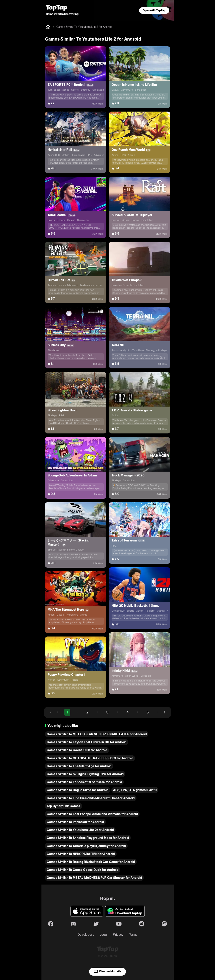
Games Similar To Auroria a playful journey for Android (86, 846)
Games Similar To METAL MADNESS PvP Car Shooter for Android (94, 878)
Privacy (118, 935)
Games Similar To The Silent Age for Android (79, 766)
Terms (133, 935)
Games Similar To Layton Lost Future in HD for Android (87, 742)
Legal (104, 935)
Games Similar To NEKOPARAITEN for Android (81, 854)
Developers (86, 935)
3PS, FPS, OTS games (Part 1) (135, 790)
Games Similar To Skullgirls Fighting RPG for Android (85, 774)
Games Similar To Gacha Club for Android (77, 750)
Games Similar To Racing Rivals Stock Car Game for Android (91, 862)
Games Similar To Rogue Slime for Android (78, 790)
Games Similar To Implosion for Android (75, 822)
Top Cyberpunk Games (64, 806)
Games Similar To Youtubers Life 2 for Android (80, 830)
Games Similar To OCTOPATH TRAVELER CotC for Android (90, 758)
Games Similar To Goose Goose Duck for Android (83, 870)
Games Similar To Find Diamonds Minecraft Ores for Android (91, 798)
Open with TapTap (154, 10)
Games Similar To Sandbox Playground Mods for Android (88, 838)
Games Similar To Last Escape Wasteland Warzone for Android (92, 814)
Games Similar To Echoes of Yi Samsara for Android (84, 782)
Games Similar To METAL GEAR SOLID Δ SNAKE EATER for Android (97, 734)
